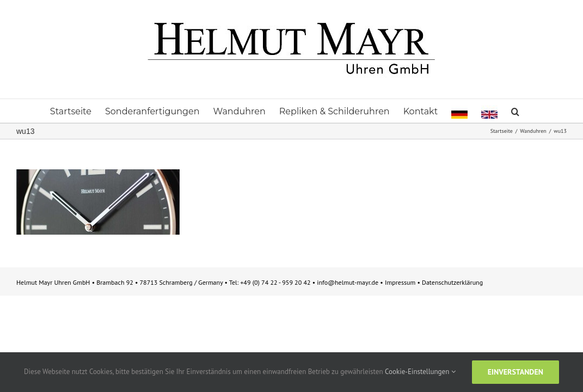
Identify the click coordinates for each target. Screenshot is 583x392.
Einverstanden (516, 372)
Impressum (401, 282)
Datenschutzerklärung (452, 282)
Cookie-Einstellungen (420, 372)
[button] (560, 111)
